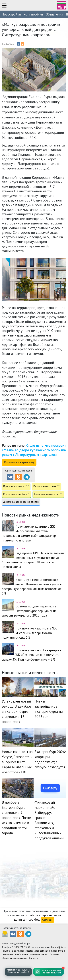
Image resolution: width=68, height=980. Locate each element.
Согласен (47, 920)
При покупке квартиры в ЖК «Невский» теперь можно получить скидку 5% (29, 633)
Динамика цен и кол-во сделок (21, 502)
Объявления (54, 14)
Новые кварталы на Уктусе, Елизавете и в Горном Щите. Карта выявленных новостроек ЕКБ (17, 762)
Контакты (33, 958)
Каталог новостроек (47, 486)
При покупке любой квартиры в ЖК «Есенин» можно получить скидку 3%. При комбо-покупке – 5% (32, 655)
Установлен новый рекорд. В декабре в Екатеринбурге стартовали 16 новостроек (16, 711)
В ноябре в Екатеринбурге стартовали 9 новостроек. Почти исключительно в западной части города (17, 818)
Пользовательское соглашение (36, 951)
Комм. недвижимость (48, 494)
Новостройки (11, 14)
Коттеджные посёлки (16, 494)
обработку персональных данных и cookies (38, 917)
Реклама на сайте (11, 951)
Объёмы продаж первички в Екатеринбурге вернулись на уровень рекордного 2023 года (29, 611)
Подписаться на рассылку (19, 462)
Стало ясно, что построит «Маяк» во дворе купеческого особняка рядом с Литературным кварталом (34, 450)
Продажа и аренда (16, 486)
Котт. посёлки (33, 14)
